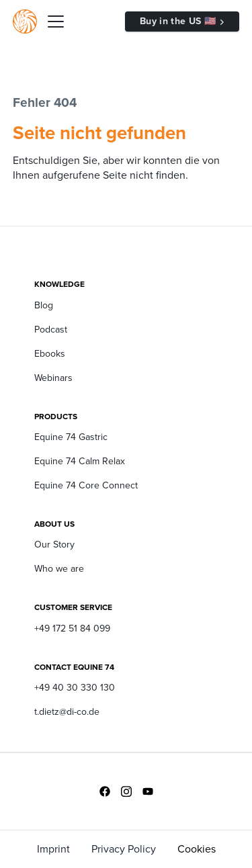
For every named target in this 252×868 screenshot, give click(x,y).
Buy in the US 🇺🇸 (178, 21)
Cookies (197, 849)
